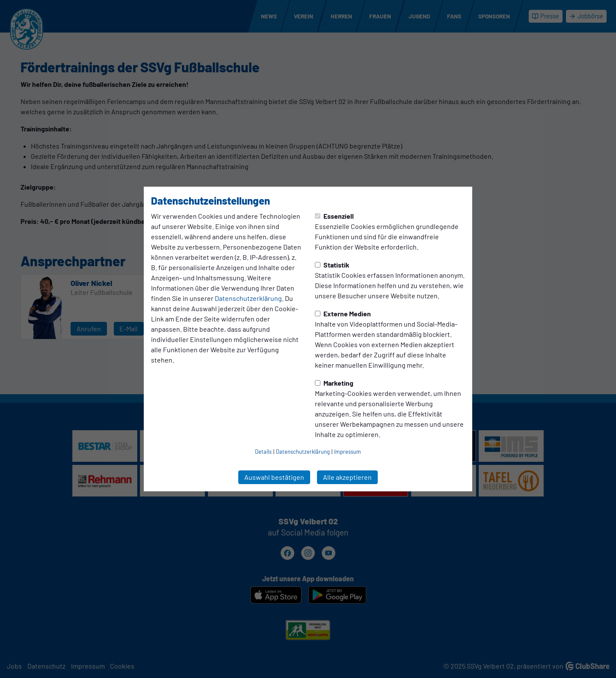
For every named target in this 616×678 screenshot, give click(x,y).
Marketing (334, 383)
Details (263, 452)
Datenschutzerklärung (248, 298)
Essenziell (334, 216)
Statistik (332, 265)
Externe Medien (343, 314)
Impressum (348, 452)
